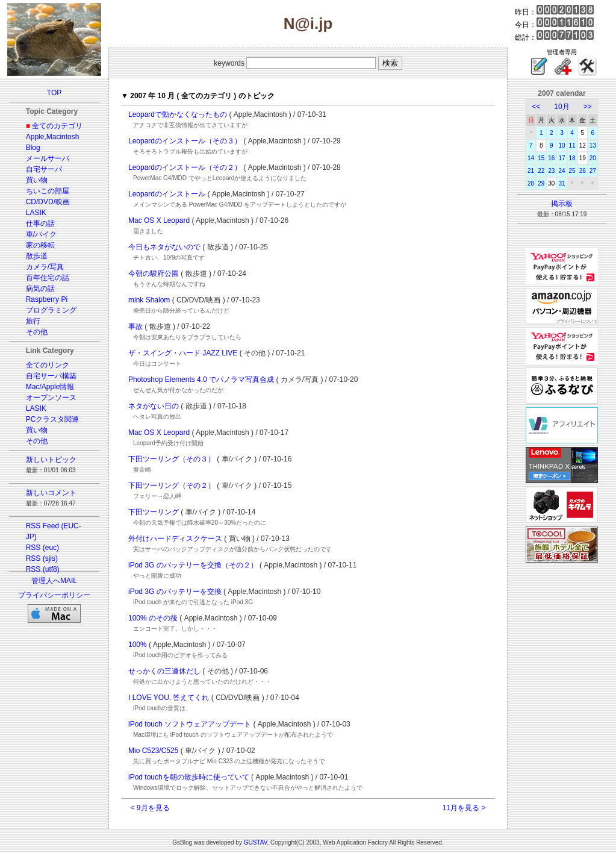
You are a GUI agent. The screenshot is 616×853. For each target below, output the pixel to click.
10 (562, 145)
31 (562, 183)
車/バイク (41, 234)
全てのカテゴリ (57, 126)
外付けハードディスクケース (175, 539)
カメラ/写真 (45, 267)
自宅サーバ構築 (51, 376)
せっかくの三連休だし (164, 671)
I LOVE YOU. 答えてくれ (169, 698)
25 (572, 171)
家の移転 (40, 245)
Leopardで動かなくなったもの (178, 114)
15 (541, 158)
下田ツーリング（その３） (172, 459)
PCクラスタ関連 (53, 419)
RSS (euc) (42, 548)
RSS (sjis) (42, 558)
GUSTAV (256, 842)
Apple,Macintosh (53, 137)
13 (593, 145)
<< (536, 107)
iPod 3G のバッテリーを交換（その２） (193, 565)
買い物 (37, 180)
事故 (135, 327)
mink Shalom (149, 300)
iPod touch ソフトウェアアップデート (190, 724)
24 (562, 171)
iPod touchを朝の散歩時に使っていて (189, 777)
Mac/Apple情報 (50, 387)
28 (531, 183)
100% (138, 645)
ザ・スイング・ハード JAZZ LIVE (183, 353)
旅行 (33, 321)
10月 (562, 107)
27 (593, 171)
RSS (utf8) (43, 569)
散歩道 (37, 256)
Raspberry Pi (47, 299)
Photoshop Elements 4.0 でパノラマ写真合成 (201, 380)
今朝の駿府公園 (154, 273)
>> (588, 107)
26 (583, 171)
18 (572, 158)
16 (551, 158)
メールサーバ (48, 158)
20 (593, 158)
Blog (33, 148)
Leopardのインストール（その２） (185, 167)
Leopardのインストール (167, 194)
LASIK (36, 213)
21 (531, 171)
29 (541, 183)
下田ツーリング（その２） (172, 486)
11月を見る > (464, 808)
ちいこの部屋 (48, 191)
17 (562, 158)
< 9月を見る (150, 808)
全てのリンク (48, 365)
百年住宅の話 (48, 278)
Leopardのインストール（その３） (185, 141)
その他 (37, 332)
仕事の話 (40, 223)
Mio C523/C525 (153, 751)
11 (572, 145)
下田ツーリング (154, 512)
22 (541, 171)
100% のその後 (153, 618)
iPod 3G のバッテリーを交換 (175, 592)
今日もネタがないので (164, 247)
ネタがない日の (154, 406)
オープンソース (51, 398)
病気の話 (40, 289)
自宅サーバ (44, 169)
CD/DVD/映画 (48, 202)
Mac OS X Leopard (159, 220)
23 (551, 171)
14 (531, 158)
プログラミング (51, 310)
